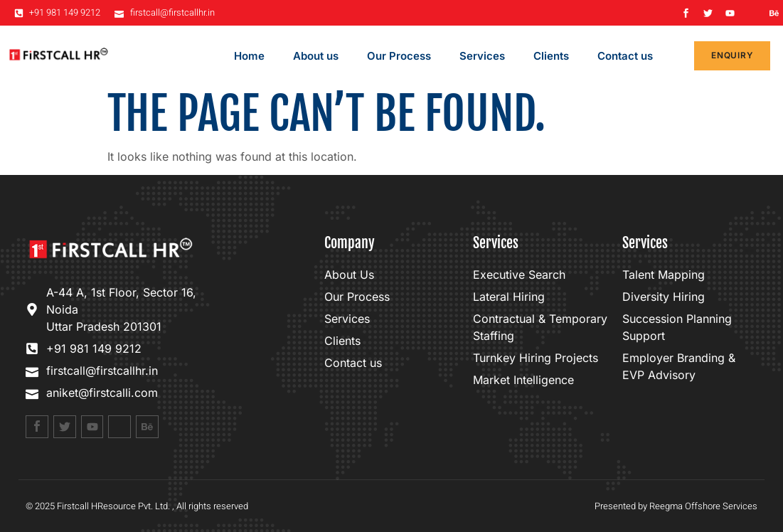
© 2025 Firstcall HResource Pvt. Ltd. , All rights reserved (137, 506)
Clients (551, 56)
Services (482, 56)
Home (249, 56)
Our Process (399, 56)
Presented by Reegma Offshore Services (676, 506)
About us (316, 56)
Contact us (625, 56)
